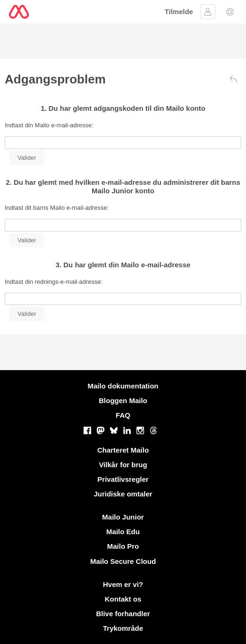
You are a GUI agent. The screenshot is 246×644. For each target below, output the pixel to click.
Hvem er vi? (123, 584)
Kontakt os (123, 599)
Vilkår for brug (123, 465)
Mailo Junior (123, 517)
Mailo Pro (123, 546)
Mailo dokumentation (123, 386)
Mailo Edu (123, 532)
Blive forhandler (123, 614)
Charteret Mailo (123, 450)
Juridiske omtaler (123, 494)
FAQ (123, 415)
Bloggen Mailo (123, 400)
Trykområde (123, 628)
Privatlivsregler (123, 479)
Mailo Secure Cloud (123, 561)
